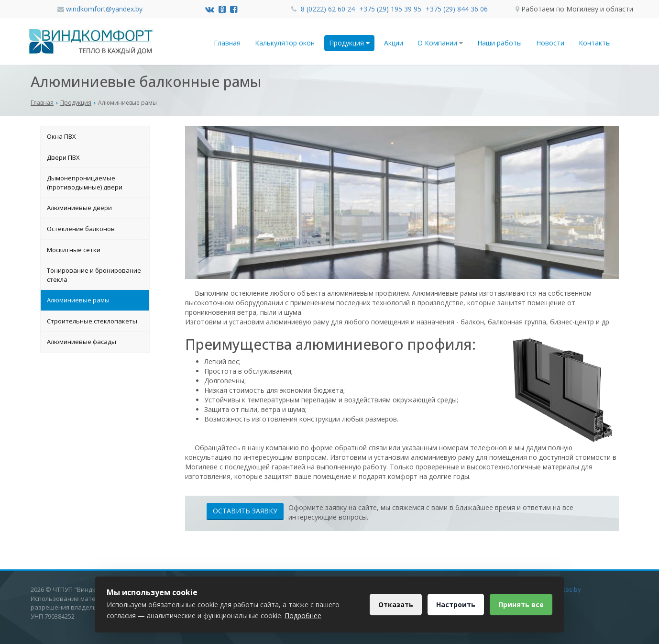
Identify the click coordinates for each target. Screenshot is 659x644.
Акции (394, 43)
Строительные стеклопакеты (92, 321)
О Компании (440, 43)
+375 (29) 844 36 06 (457, 9)
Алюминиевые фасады (82, 342)
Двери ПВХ (63, 157)
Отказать (393, 605)
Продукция (349, 43)
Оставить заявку (245, 511)
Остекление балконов (81, 229)
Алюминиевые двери (79, 208)
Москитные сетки (74, 250)
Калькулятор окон (285, 43)
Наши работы (500, 43)
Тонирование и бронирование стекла (94, 275)
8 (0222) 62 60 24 (329, 9)
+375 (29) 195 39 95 (391, 9)
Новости (550, 43)
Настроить (454, 605)
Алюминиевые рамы (78, 300)
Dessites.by (564, 589)
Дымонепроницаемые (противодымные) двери (85, 183)
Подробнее (303, 616)
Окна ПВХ (61, 136)
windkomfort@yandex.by (104, 9)
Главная (227, 43)
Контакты (595, 43)
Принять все (521, 605)
